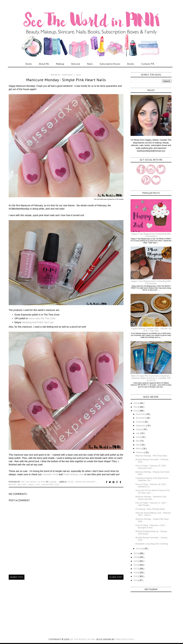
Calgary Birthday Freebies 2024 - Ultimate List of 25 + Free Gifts (151, 330)
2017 (136, 569)
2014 (136, 580)
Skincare (76, 64)
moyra (13, 485)
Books (131, 64)
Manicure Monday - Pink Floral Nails (151, 456)
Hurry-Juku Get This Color (42, 318)
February (140, 452)
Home (29, 64)
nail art (22, 485)
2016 (136, 573)
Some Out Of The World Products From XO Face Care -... (153, 492)
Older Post (116, 577)
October (140, 422)
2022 (136, 411)
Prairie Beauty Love (74, 474)
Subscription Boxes (110, 64)
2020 (136, 557)
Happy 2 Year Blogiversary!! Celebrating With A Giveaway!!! (151, 235)
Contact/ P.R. (148, 64)
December (141, 414)
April (138, 445)
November (141, 418)
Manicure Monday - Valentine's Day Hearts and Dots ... (151, 498)
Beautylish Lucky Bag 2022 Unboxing (152, 544)
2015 (136, 576)
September (141, 426)
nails (32, 485)
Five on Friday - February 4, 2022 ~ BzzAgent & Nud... (151, 526)
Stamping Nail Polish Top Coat (37, 322)
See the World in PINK (83, 639)
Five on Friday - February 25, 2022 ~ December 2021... (151, 467)
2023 (136, 407)
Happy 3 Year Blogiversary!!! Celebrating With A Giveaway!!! (151, 282)
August (139, 429)
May (138, 441)
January (140, 549)
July (138, 433)
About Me (44, 64)
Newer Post (17, 577)
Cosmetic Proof (50, 474)
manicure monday (86, 482)
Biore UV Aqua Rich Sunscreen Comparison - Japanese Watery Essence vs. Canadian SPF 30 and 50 (151, 378)
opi (38, 485)
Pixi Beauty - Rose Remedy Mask (150, 509)
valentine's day (51, 485)
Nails (90, 64)
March (139, 449)
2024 (136, 403)
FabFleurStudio (125, 639)
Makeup (60, 64)
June (138, 437)
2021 (136, 553)
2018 (136, 565)
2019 (136, 561)
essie (71, 482)
